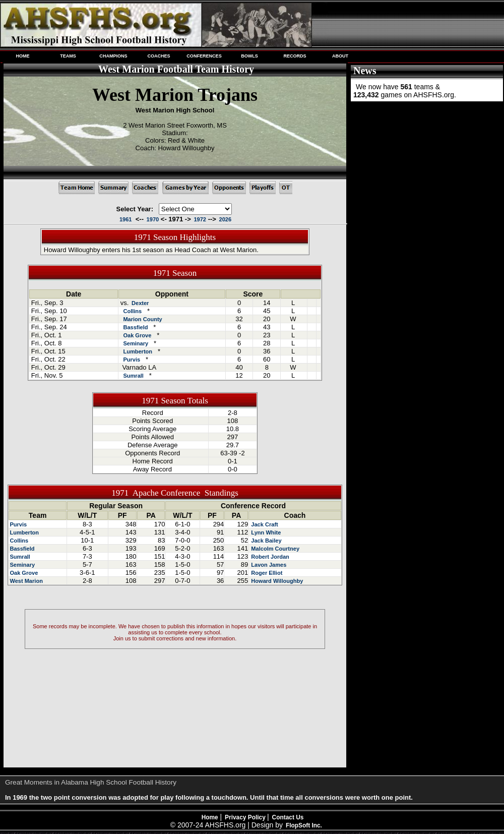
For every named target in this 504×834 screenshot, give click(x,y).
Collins (132, 311)
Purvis (132, 360)
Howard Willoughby (276, 581)
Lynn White (265, 532)
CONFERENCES (204, 56)
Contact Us (288, 817)
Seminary (136, 343)
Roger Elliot (266, 573)
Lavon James (268, 565)
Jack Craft (264, 524)
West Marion (26, 581)
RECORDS (295, 56)
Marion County (142, 319)
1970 (153, 219)
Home (210, 817)
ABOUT (340, 56)
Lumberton (138, 351)
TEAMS (68, 56)
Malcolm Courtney (274, 549)
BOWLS (249, 56)
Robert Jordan (269, 557)
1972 (200, 219)
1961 (126, 219)
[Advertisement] (426, 170)
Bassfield (135, 327)
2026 (226, 219)
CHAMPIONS (113, 56)
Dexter (140, 303)
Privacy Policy (246, 817)
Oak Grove (137, 335)
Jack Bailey (265, 541)
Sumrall (133, 376)
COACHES (159, 56)
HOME (22, 56)
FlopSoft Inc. (304, 825)
